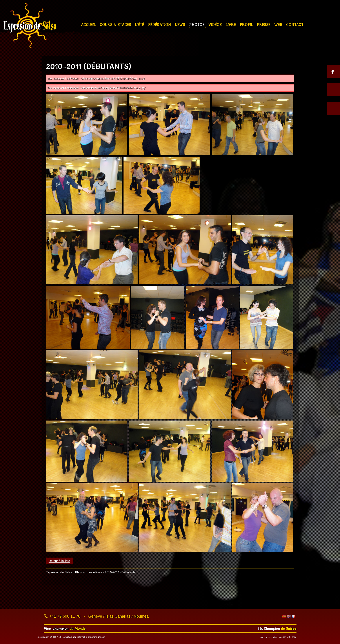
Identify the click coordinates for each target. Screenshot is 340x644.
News (180, 25)
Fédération (160, 25)
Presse (264, 25)
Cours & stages (116, 25)
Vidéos (216, 25)
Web (279, 25)
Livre (231, 25)
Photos (197, 25)
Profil (247, 25)
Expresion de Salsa (59, 572)
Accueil (89, 25)
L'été (140, 25)
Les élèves (95, 572)
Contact (295, 25)
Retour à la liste (59, 561)
